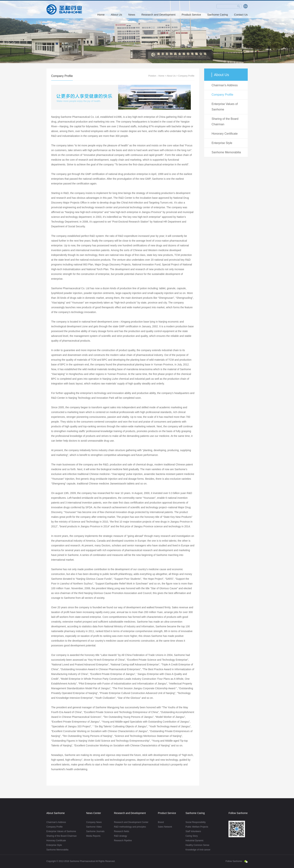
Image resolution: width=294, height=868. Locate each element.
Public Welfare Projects (197, 827)
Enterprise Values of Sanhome (225, 107)
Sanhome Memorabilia (226, 152)
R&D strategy (120, 836)
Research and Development (158, 15)
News (132, 15)
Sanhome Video (94, 827)
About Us (117, 15)
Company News (94, 822)
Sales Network (165, 827)
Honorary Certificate (225, 134)
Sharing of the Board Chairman (225, 122)
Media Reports (93, 836)
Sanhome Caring (218, 15)
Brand (161, 822)
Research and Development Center (131, 822)
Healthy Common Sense (197, 845)
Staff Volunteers (193, 831)
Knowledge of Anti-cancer (198, 850)
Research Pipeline (123, 841)
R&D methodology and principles (130, 827)
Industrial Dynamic (195, 841)
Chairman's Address (225, 85)
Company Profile (186, 76)
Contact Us (241, 15)
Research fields (122, 831)
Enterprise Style (222, 143)
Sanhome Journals (95, 831)
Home (101, 15)
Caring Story (192, 836)
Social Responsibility (196, 822)
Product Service (191, 15)
